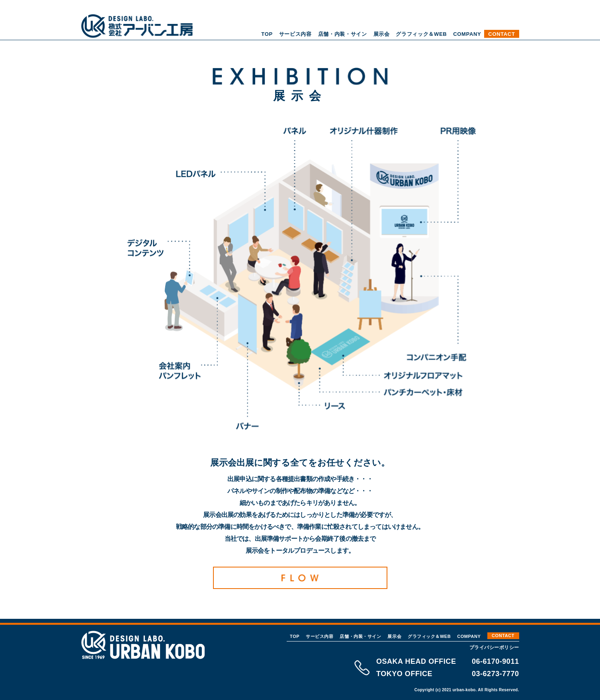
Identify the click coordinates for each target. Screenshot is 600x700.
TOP (267, 34)
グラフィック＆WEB (421, 34)
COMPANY (467, 34)
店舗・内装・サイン (343, 34)
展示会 (382, 34)
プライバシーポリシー (494, 647)
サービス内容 (295, 34)
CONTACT (501, 34)
